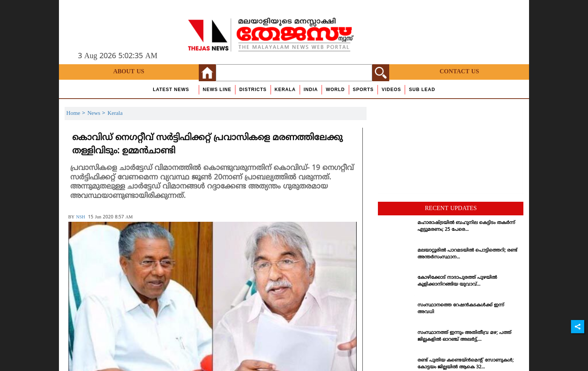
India (311, 90)
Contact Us (459, 72)
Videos (391, 90)
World (335, 90)
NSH (80, 217)
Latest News (171, 90)
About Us (128, 72)
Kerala (285, 90)
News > (97, 114)
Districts (253, 90)
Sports (363, 90)
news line (217, 90)
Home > (77, 114)
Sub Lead (422, 90)
